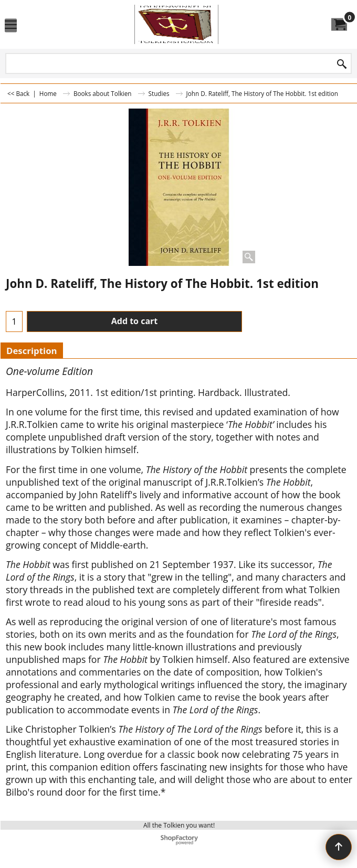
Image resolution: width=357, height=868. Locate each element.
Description (32, 351)
